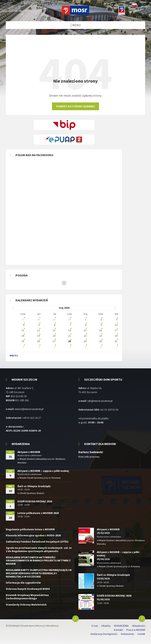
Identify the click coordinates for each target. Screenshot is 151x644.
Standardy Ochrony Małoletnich (26, 605)
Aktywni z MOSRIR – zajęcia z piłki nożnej (43, 471)
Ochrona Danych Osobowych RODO (28, 589)
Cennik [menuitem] (141, 634)
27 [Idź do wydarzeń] (23, 319)
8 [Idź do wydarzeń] (86, 325)
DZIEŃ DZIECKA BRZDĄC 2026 (35, 501)
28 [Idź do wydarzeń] (38, 319)
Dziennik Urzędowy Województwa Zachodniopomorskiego (27, 597)
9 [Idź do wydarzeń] (101, 325)
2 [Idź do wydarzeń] (101, 319)
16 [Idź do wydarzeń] (101, 330)
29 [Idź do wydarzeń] (54, 319)
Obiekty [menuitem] (106, 626)
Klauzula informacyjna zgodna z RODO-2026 (33, 535)
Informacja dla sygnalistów (23, 583)
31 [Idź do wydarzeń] (116, 341)
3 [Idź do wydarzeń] (117, 319)
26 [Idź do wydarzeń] (38, 341)
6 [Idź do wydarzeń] (55, 325)
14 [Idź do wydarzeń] (69, 330)
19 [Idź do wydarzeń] (38, 336)
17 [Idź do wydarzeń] (116, 330)
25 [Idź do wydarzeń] (23, 341)
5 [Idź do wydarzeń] (39, 325)
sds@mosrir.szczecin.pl (100, 401)
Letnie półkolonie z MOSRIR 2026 (38, 513)
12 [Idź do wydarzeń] (38, 330)
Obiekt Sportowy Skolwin (32, 493)
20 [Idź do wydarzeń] (54, 336)
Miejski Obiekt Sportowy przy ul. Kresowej (40, 478)
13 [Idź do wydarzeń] (54, 330)
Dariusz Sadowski (91, 452)
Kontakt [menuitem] (118, 630)
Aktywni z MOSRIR (29, 452)
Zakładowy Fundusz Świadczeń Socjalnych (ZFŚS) (37, 542)
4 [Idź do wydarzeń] (24, 325)
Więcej (14, 355)
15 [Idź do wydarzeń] (85, 330)
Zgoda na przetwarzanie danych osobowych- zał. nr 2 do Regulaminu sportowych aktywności (39, 549)
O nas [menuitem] (95, 626)
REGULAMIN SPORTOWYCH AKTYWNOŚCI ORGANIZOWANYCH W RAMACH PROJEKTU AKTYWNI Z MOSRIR (38, 561)
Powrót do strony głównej (75, 106)
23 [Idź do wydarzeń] (101, 336)
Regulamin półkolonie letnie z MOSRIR (30, 529)
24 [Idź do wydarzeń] (116, 336)
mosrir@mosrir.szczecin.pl (29, 409)
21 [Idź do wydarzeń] (69, 336)
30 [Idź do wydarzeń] (69, 319)
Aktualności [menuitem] (139, 626)
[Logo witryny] (75, 13)
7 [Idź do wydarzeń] (70, 325)
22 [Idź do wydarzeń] (85, 336)
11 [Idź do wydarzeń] (23, 330)
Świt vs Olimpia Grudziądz (34, 486)
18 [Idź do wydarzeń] (23, 336)
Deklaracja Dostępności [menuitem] (104, 634)
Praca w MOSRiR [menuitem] (136, 630)
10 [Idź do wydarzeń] (116, 325)
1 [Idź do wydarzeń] (86, 319)
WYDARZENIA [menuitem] (121, 626)
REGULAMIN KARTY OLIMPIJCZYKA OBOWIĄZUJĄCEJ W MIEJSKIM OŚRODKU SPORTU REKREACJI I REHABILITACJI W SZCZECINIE (39, 573)
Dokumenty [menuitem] (128, 634)
